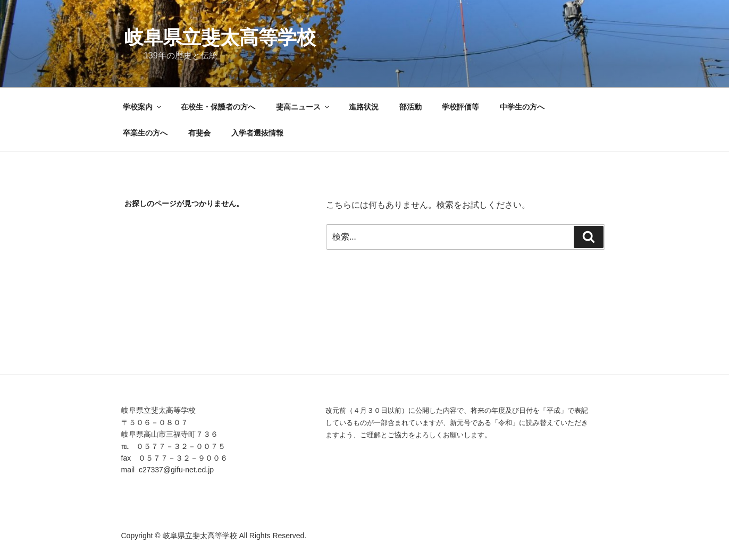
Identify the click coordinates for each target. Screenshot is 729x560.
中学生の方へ (522, 107)
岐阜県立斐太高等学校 (220, 37)
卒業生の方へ (145, 133)
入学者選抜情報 (257, 133)
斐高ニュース (303, 107)
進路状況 (364, 107)
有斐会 (199, 133)
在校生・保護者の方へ (218, 107)
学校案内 (143, 107)
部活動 (410, 107)
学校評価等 (460, 107)
